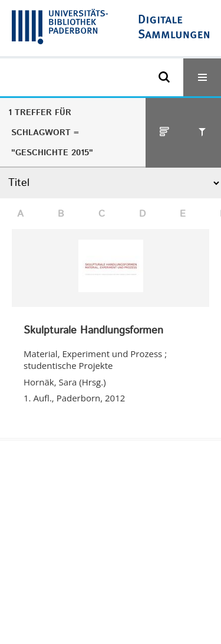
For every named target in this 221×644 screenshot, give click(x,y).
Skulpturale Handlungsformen (93, 331)
